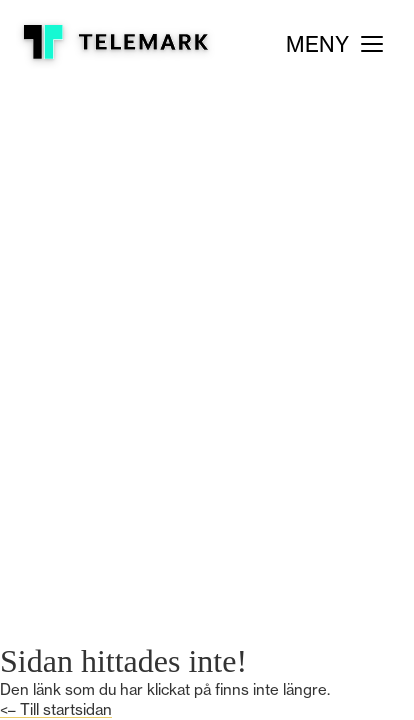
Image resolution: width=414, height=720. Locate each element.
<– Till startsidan (56, 709)
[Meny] (334, 44)
